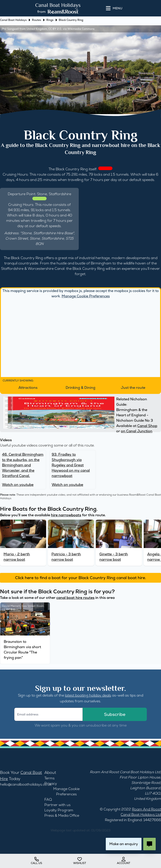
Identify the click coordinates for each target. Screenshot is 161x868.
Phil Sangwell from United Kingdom (24, 29)
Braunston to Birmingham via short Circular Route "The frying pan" (22, 650)
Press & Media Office (62, 815)
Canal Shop (147, 426)
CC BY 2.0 (55, 29)
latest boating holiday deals (88, 695)
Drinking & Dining (80, 388)
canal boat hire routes (75, 598)
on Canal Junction (137, 431)
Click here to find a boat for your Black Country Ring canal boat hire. (80, 578)
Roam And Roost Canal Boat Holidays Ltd (125, 772)
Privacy (51, 784)
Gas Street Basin (33, 606)
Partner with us (57, 805)
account (124, 861)
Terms (49, 778)
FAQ (48, 799)
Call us (36, 861)
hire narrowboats (66, 515)
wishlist (80, 861)
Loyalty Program (59, 810)
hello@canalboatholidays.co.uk (26, 784)
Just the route (133, 388)
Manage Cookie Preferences (86, 296)
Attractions (28, 388)
